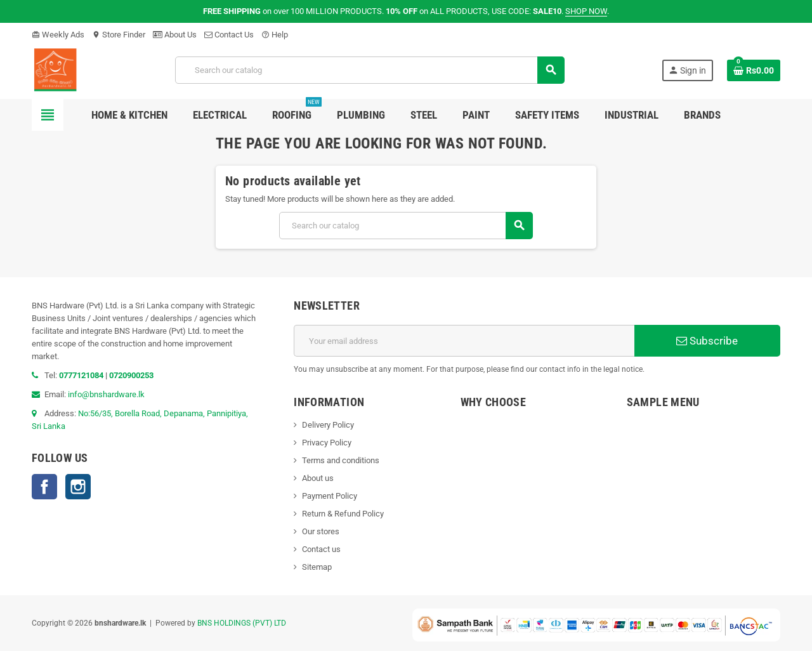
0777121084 (82, 375)
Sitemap (317, 567)
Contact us (321, 549)
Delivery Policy (328, 425)
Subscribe (707, 341)
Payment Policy (330, 496)
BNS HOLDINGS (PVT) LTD (242, 623)
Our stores (321, 531)
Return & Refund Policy (343, 514)
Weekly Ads (58, 35)
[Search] (370, 70)
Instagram (78, 487)
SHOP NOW (586, 11)
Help (275, 35)
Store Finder (119, 35)
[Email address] (464, 341)
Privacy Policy (327, 443)
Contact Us (229, 35)
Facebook (44, 487)
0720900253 (131, 375)
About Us (175, 35)
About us (318, 478)
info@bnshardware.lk (106, 394)
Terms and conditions (341, 460)
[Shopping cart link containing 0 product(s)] (754, 70)
